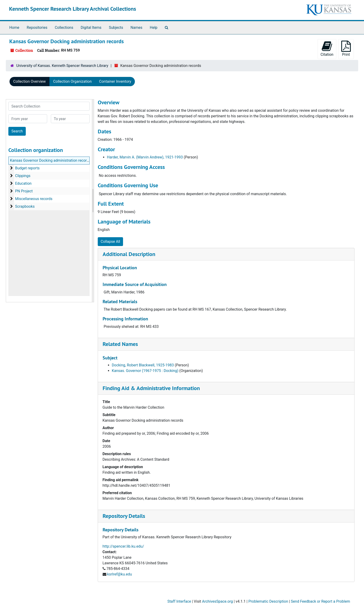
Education (23, 183)
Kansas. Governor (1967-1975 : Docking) (145, 371)
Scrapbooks (25, 206)
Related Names (120, 344)
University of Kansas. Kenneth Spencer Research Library (62, 66)
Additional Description (129, 254)
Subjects (116, 28)
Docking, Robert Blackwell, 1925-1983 (143, 365)
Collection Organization (72, 81)
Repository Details (124, 516)
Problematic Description (268, 601)
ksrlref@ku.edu (119, 574)
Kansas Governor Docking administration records (50, 160)
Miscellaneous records (34, 199)
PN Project (24, 191)
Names (136, 28)
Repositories (37, 28)
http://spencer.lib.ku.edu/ (123, 546)
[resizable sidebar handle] (93, 201)
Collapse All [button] (110, 242)
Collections (64, 28)
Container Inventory (115, 81)
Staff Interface (179, 601)
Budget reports (27, 168)
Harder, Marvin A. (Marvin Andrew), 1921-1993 (145, 157)
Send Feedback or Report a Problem (320, 601)
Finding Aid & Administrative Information (151, 388)
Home (14, 28)
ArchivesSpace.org (217, 601)
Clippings (23, 176)
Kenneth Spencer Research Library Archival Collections (73, 9)
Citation (327, 49)
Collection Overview (29, 81)
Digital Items (91, 28)
